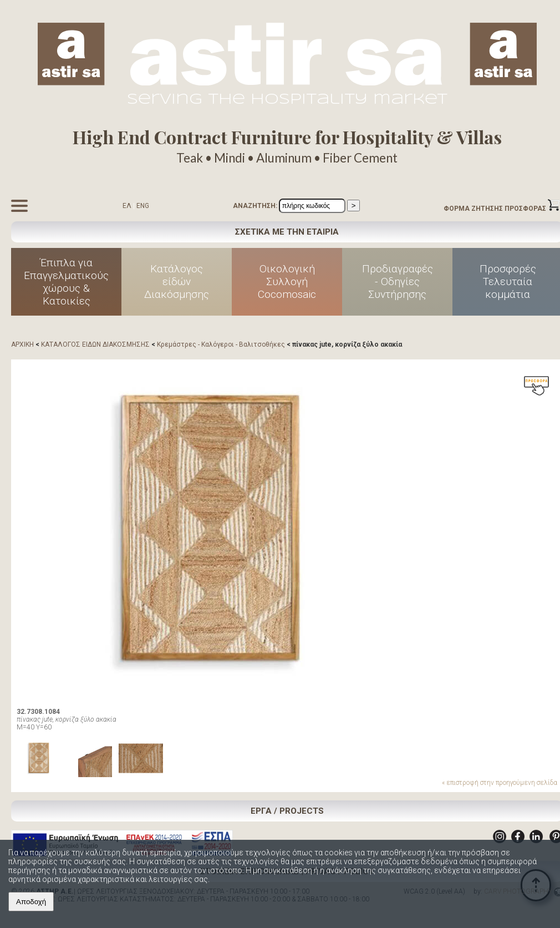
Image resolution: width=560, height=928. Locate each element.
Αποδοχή (31, 902)
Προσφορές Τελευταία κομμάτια (508, 282)
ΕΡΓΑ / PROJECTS (287, 811)
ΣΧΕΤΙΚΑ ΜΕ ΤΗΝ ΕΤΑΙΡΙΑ (287, 232)
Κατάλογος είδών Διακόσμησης (177, 282)
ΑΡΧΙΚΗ (22, 344)
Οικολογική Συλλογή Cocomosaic (287, 282)
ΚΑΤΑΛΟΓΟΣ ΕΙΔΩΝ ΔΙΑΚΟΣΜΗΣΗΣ (95, 344)
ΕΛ (127, 206)
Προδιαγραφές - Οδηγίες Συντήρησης (398, 282)
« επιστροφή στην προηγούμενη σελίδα (500, 783)
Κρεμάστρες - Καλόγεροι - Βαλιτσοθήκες (221, 344)
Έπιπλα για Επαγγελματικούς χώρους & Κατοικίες (66, 282)
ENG (143, 206)
